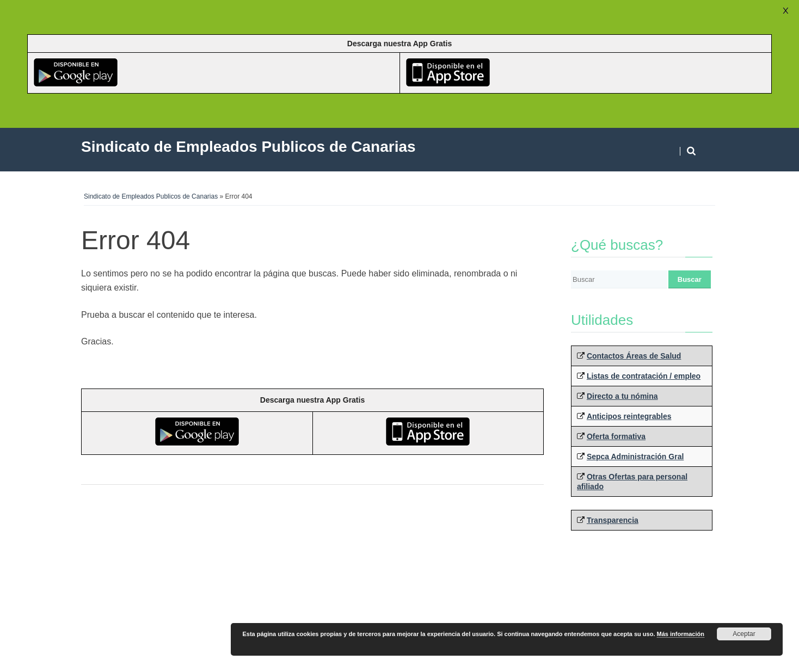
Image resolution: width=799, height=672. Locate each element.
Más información (681, 634)
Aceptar (744, 634)
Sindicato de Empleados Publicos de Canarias (151, 196)
